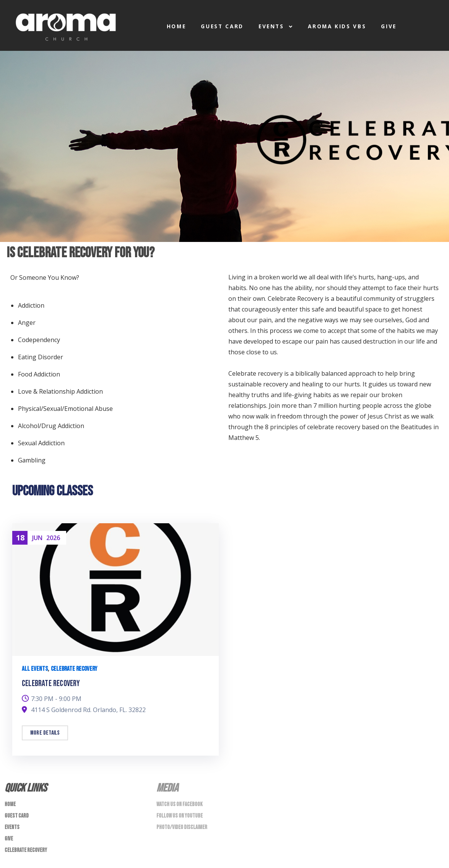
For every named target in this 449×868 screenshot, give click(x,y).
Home (177, 27)
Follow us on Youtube (180, 816)
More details (45, 733)
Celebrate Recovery (74, 669)
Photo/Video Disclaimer (182, 827)
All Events (35, 669)
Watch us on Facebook (180, 804)
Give (389, 27)
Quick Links (26, 788)
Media (167, 788)
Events (276, 27)
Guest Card (222, 27)
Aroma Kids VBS (337, 27)
